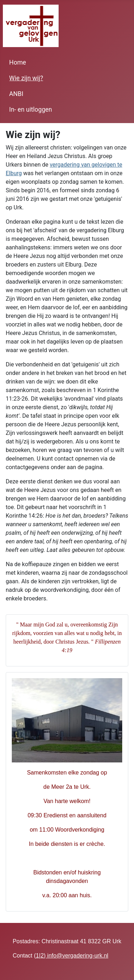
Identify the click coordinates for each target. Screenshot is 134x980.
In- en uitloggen (31, 110)
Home (18, 62)
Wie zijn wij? (26, 78)
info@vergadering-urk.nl (77, 956)
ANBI (16, 94)
